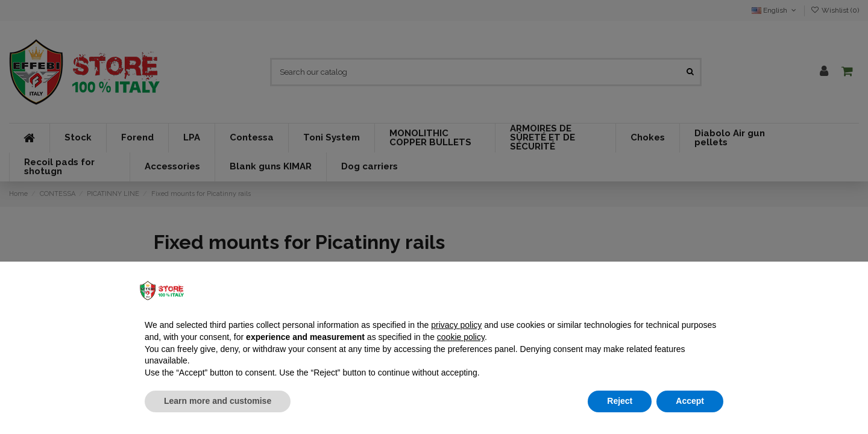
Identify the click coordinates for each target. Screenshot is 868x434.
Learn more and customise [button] (218, 401)
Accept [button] (690, 401)
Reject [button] (620, 401)
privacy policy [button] (456, 325)
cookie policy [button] (461, 337)
